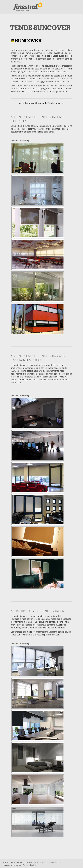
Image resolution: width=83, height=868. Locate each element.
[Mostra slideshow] (20, 140)
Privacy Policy (29, 865)
